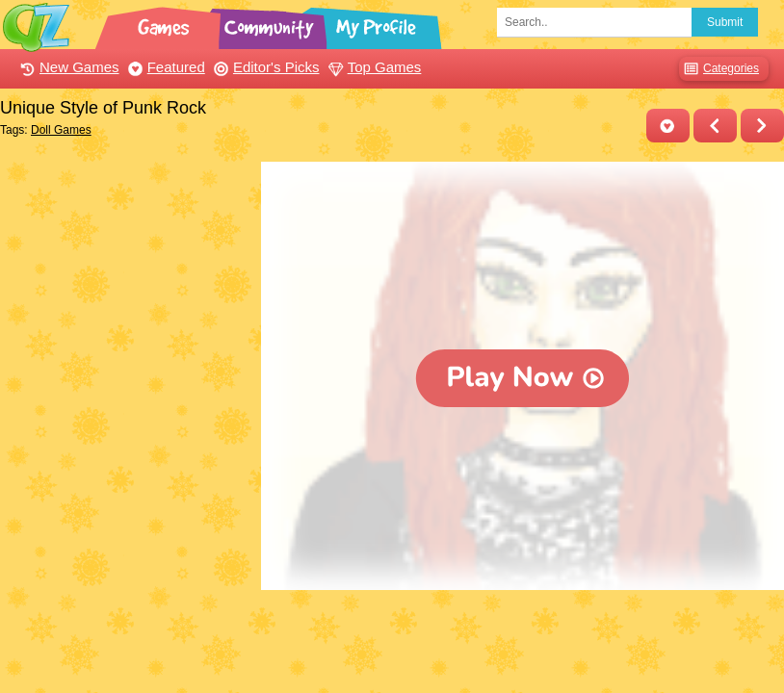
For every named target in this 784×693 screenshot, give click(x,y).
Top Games (373, 67)
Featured (164, 67)
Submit (725, 22)
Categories (719, 69)
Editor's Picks (264, 67)
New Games (67, 67)
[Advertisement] (126, 282)
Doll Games (61, 130)
